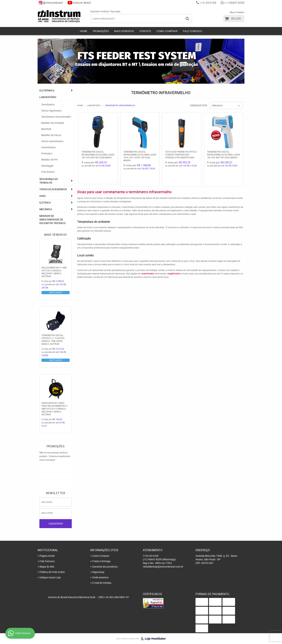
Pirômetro (47, 153)
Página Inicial (47, 556)
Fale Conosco (193, 31)
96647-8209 (234, 3)
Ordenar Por (198, 105)
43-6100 (208, 3)
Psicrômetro (48, 172)
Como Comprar (167, 31)
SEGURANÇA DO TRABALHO (49, 181)
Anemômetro (48, 147)
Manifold (46, 129)
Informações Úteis (104, 550)
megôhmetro (174, 274)
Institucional (48, 550)
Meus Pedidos (237, 12)
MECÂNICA (46, 209)
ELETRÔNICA (47, 90)
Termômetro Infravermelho (56, 117)
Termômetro (48, 104)
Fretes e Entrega (101, 561)
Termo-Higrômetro (51, 111)
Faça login (115, 11)
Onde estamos (100, 577)
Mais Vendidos (124, 31)
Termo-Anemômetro (52, 141)
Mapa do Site (47, 567)
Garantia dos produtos (105, 567)
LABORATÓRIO (48, 97)
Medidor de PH (49, 160)
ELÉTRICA (45, 203)
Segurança (98, 572)
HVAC (43, 196)
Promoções (101, 31)
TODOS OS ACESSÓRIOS (53, 189)
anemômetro (148, 274)
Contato (145, 31)
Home (84, 31)
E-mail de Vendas (102, 583)
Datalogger (47, 166)
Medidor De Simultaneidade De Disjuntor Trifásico (53, 219)
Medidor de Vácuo (51, 135)
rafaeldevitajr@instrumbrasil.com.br (163, 567)
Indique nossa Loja (50, 577)
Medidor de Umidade (53, 123)
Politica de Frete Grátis (52, 572)
